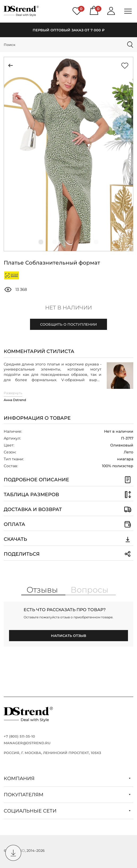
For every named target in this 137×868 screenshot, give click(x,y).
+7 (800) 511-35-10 (19, 736)
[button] (41, 242)
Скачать (68, 539)
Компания (67, 778)
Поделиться (68, 554)
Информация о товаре (37, 418)
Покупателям (67, 795)
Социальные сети (67, 811)
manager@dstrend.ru (27, 743)
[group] (68, 154)
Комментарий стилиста (39, 351)
